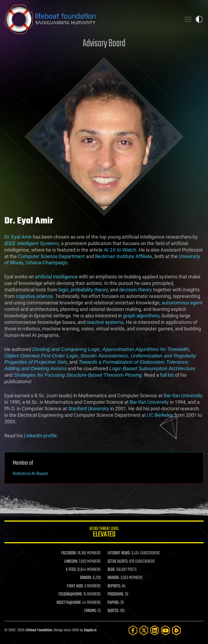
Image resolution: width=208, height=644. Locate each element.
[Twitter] (144, 630)
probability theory (89, 290)
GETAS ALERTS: (118, 562)
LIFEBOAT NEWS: (119, 553)
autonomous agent (182, 303)
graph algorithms (141, 316)
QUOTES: (113, 611)
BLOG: (111, 570)
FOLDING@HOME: (71, 594)
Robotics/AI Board (30, 474)
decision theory (136, 290)
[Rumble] (176, 630)
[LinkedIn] (155, 630)
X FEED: (71, 570)
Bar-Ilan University (183, 396)
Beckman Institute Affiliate (124, 256)
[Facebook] (133, 630)
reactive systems (105, 322)
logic (64, 290)
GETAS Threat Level (104, 533)
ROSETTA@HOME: (69, 603)
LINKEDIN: (71, 562)
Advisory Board (104, 44)
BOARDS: (114, 578)
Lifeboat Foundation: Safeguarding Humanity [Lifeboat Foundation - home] (90, 19)
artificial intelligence (56, 277)
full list (167, 375)
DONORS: (86, 578)
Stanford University (89, 409)
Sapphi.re (90, 630)
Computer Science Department (51, 256)
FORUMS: (90, 611)
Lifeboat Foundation (39, 630)
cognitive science (34, 296)
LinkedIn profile (40, 436)
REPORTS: (114, 586)
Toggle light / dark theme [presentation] (199, 19)
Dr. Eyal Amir (18, 237)
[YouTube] (165, 630)
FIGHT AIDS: (75, 586)
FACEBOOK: (69, 553)
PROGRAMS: (116, 594)
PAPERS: (113, 603)
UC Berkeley (160, 415)
